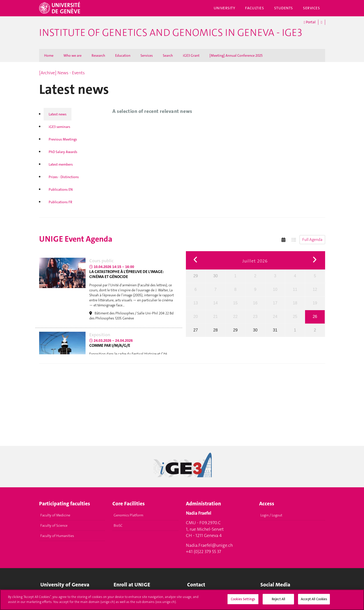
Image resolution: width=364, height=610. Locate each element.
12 (315, 289)
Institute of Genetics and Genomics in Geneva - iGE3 (171, 33)
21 (215, 317)
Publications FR (60, 202)
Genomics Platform (128, 515)
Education (123, 55)
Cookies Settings (243, 601)
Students (284, 8)
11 (295, 289)
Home (49, 55)
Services (312, 8)
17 (275, 303)
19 (315, 303)
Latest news (58, 114)
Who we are (72, 55)
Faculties (254, 8)
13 (196, 303)
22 (235, 317)
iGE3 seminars (59, 127)
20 (196, 317)
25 (295, 317)
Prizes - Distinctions (64, 177)
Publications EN (61, 189)
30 (215, 276)
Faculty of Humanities (57, 536)
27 (196, 330)
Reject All (278, 601)
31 (275, 330)
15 (235, 303)
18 (295, 303)
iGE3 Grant (191, 55)
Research (98, 55)
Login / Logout (271, 515)
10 (275, 289)
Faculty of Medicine (55, 515)
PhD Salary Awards (63, 152)
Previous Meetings (63, 139)
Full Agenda (312, 240)
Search (168, 55)
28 (215, 330)
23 (255, 317)
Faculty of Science (54, 525)
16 (255, 303)
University (225, 8)
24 (275, 317)
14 (215, 303)
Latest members (61, 164)
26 (315, 317)
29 (196, 276)
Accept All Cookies (314, 601)
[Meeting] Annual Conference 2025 (236, 55)
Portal (310, 22)
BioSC (118, 525)
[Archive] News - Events (62, 73)
